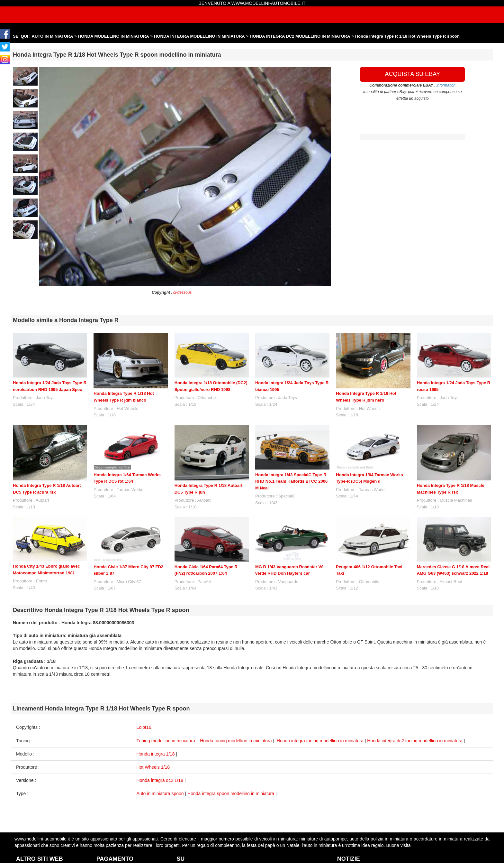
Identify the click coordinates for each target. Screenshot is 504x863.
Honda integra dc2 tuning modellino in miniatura (415, 741)
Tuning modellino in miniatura (166, 741)
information (446, 85)
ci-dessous (182, 292)
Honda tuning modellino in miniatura (236, 741)
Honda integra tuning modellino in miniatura (320, 741)
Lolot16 (144, 727)
